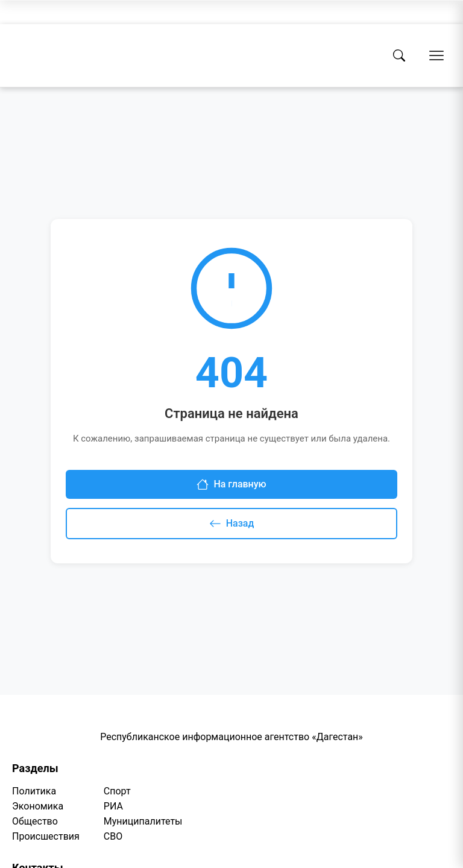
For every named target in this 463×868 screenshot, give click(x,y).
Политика (34, 791)
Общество (35, 821)
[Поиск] (399, 55)
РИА (113, 806)
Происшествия (46, 836)
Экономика (38, 806)
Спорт (117, 791)
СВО (113, 836)
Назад (232, 524)
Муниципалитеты (143, 821)
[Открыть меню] (436, 55)
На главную (231, 484)
